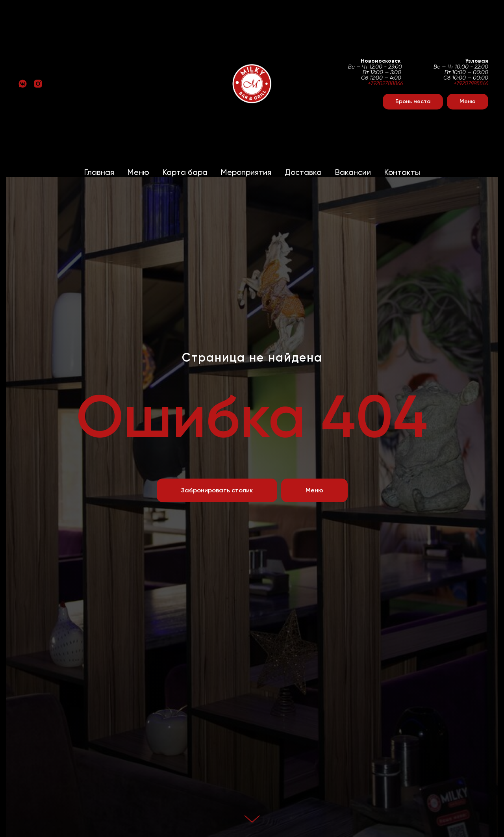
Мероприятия (246, 172)
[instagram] (38, 84)
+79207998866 (471, 83)
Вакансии (353, 172)
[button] (413, 102)
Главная (99, 172)
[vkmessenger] (23, 84)
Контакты (402, 172)
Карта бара (185, 172)
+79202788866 (385, 83)
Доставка (303, 172)
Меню (138, 172)
